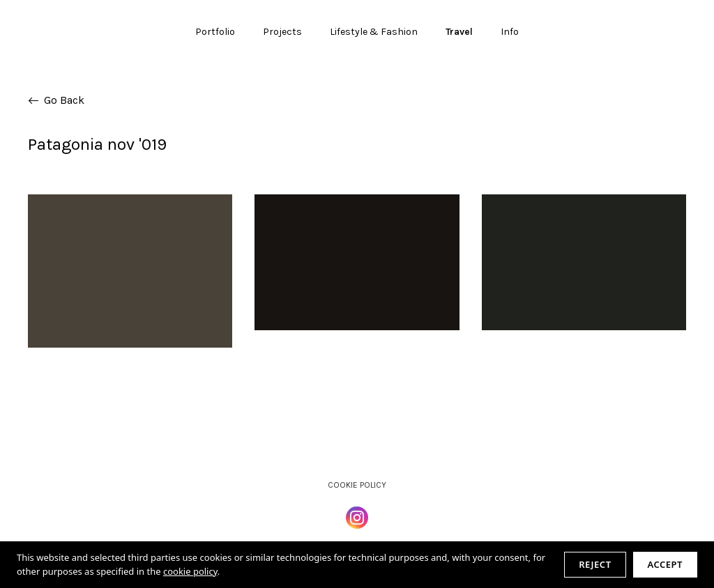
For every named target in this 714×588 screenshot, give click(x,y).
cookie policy (190, 571)
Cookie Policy (357, 485)
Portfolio (215, 32)
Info (510, 32)
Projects (282, 32)
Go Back (56, 100)
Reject (595, 564)
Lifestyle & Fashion (374, 32)
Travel (459, 32)
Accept (665, 564)
